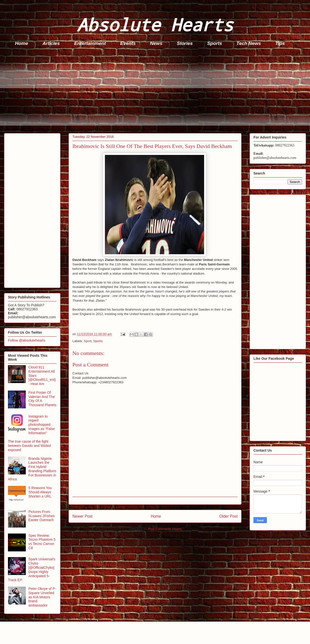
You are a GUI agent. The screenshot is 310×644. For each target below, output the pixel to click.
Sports (215, 43)
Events (128, 43)
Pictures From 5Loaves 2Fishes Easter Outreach (42, 516)
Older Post (228, 516)
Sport (88, 341)
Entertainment (90, 43)
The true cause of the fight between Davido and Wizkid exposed (29, 446)
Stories (185, 43)
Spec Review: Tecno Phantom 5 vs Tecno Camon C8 (42, 542)
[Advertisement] (156, 91)
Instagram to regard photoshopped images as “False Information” (42, 425)
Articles (51, 43)
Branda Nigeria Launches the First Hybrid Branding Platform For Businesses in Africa (32, 469)
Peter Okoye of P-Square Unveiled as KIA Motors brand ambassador (42, 597)
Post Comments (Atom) (165, 529)
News (156, 43)
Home (22, 43)
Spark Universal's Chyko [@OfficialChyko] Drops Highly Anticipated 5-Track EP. (32, 570)
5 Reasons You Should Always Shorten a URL (40, 492)
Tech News (249, 43)
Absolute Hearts (155, 24)
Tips (280, 43)
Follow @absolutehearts (27, 340)
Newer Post (82, 516)
